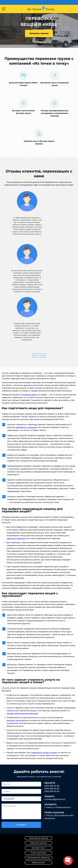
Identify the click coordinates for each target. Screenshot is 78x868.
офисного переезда (16, 538)
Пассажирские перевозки (38, 858)
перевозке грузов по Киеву (44, 753)
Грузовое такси (38, 848)
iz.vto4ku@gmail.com (55, 799)
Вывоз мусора (38, 863)
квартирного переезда (26, 427)
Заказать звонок (39, 33)
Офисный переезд (38, 843)
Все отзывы (39, 356)
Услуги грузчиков (38, 853)
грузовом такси (30, 395)
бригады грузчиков (16, 720)
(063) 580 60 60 (52, 789)
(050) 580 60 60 (52, 791)
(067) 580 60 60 (52, 786)
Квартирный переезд (38, 838)
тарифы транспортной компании (22, 713)
